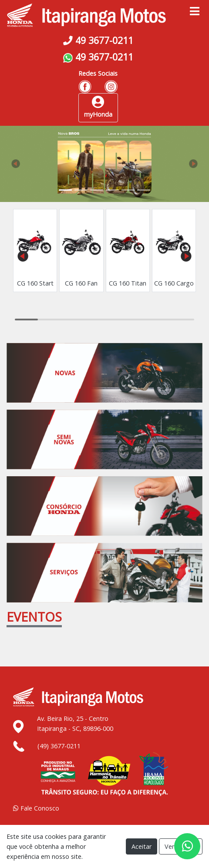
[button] (16, 164)
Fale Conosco (36, 808)
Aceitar (142, 846)
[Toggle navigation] (195, 12)
